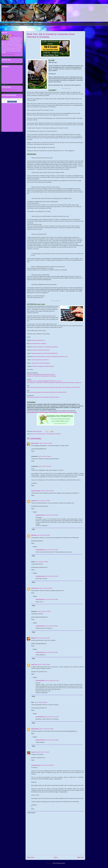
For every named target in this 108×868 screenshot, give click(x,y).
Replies (35, 512)
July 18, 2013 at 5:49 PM (42, 562)
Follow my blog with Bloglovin (9, 90)
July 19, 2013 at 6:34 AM (44, 664)
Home (6, 24)
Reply (33, 451)
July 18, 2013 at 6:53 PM (46, 588)
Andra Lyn (34, 664)
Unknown (34, 501)
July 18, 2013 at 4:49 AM (45, 456)
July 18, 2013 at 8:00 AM (43, 535)
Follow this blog (12, 102)
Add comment (31, 813)
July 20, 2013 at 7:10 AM (43, 752)
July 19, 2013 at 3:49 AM (52, 550)
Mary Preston (35, 443)
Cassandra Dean (41, 434)
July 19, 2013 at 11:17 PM (52, 680)
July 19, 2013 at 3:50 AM (52, 626)
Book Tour (34, 434)
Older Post (80, 857)
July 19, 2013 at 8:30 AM (41, 702)
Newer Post (31, 857)
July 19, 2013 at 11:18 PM (52, 740)
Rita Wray (34, 535)
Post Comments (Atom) (59, 863)
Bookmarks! (27, 24)
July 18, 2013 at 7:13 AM (43, 501)
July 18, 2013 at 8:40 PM (43, 638)
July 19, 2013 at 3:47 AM (52, 515)
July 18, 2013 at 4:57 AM (47, 491)
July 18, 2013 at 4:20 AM (45, 443)
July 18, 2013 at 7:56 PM (44, 611)
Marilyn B (34, 638)
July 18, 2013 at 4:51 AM (45, 466)
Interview (58, 434)
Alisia (13, 35)
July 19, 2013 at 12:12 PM (47, 729)
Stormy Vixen (35, 588)
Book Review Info (16, 24)
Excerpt (48, 434)
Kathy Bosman (35, 729)
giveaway (53, 434)
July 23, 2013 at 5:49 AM (47, 765)
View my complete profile (8, 54)
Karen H (33, 752)
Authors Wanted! (38, 24)
